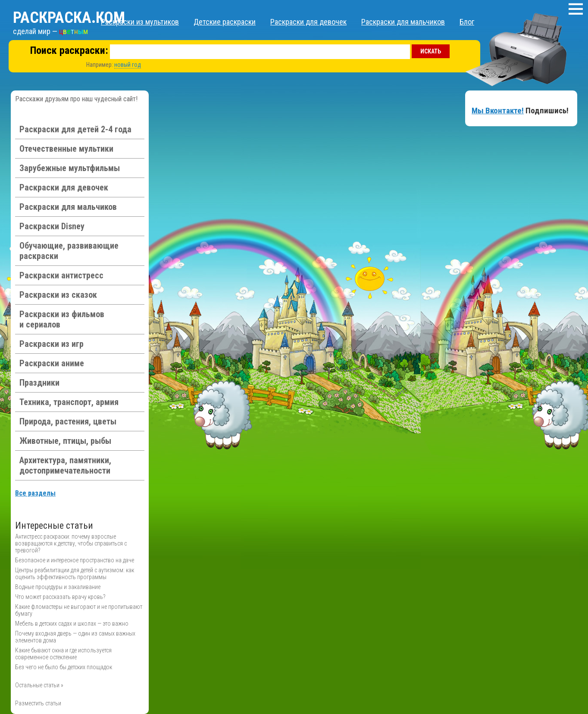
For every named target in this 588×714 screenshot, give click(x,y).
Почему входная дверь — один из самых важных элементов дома (75, 637)
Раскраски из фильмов (62, 319)
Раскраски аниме (52, 363)
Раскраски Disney (52, 226)
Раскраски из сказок (58, 295)
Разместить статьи (38, 703)
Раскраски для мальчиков (403, 22)
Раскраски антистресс (61, 275)
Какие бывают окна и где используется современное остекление (63, 654)
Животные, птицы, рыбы (65, 441)
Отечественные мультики (66, 149)
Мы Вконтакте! (498, 111)
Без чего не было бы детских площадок (64, 667)
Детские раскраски (225, 22)
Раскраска (69, 18)
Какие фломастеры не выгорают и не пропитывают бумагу (79, 610)
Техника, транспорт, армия (69, 402)
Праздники (39, 383)
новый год (128, 65)
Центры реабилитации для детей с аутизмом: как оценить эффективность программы (75, 574)
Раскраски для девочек (308, 22)
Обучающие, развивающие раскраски (69, 251)
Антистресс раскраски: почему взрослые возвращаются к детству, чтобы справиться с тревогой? (71, 543)
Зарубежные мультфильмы (70, 168)
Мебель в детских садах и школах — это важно (72, 624)
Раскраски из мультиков (140, 22)
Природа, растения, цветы (68, 421)
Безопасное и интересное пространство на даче (75, 560)
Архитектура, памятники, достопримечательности (65, 465)
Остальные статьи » (39, 685)
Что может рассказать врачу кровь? (60, 597)
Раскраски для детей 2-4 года (75, 129)
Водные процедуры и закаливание (58, 587)
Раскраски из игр (52, 344)
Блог (467, 22)
